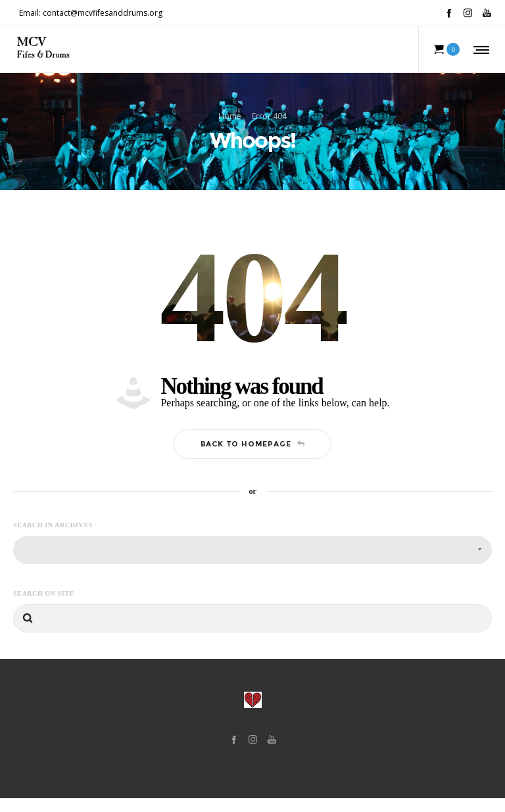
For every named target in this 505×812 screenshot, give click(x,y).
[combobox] (252, 564)
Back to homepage (253, 458)
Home (230, 123)
